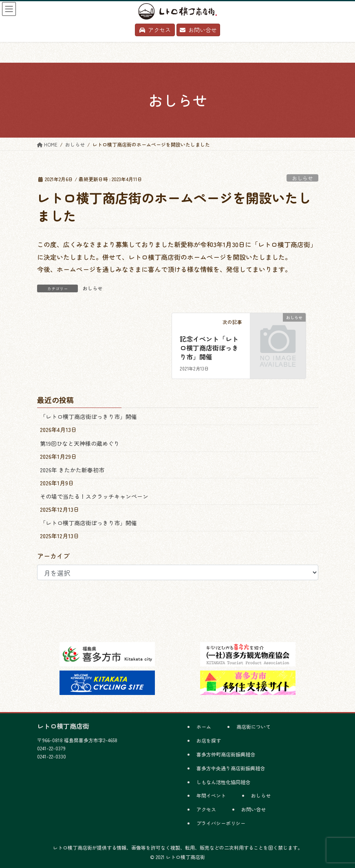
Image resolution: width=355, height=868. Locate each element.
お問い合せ (254, 809)
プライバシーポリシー (221, 823)
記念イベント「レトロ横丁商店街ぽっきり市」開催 (209, 348)
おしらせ (302, 178)
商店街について (254, 727)
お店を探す (209, 740)
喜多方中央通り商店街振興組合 (231, 768)
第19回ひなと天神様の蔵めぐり (80, 443)
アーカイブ (53, 556)
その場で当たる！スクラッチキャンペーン (94, 496)
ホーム (204, 727)
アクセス (206, 809)
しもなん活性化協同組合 (223, 782)
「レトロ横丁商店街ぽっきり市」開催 (88, 416)
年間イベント (211, 795)
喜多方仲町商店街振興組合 (226, 754)
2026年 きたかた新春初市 (72, 470)
